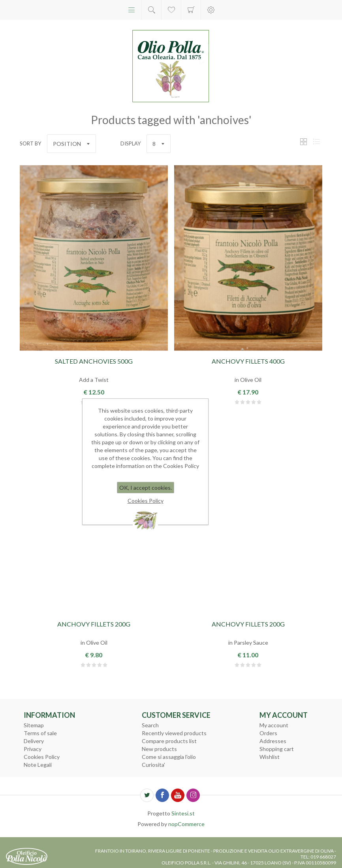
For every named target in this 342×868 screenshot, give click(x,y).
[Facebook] (162, 795)
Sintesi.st (183, 813)
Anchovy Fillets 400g (248, 361)
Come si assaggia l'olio (169, 757)
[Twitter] (147, 795)
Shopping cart (191, 10)
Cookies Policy (42, 757)
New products (159, 749)
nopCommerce (186, 824)
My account (274, 725)
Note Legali (38, 765)
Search (150, 725)
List (316, 142)
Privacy (33, 749)
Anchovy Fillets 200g (94, 624)
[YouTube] (178, 795)
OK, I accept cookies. (146, 488)
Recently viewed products (174, 733)
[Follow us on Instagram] (193, 795)
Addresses (273, 741)
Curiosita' (153, 765)
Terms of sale (40, 733)
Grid (303, 142)
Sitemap (34, 725)
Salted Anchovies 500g (94, 361)
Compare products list (169, 741)
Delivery (34, 741)
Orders (268, 733)
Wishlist (270, 757)
